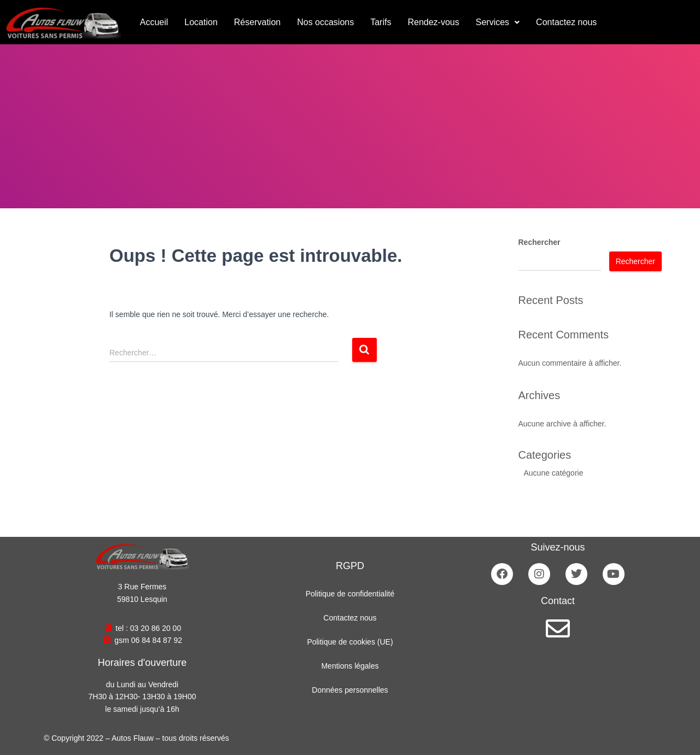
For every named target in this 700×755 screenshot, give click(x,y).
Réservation (257, 22)
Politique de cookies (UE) (350, 642)
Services (498, 22)
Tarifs (381, 22)
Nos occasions (325, 22)
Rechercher (539, 242)
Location (201, 22)
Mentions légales (350, 666)
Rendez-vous (433, 22)
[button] (498, 22)
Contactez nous (566, 22)
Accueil (154, 22)
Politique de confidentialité (350, 594)
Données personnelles (350, 690)
